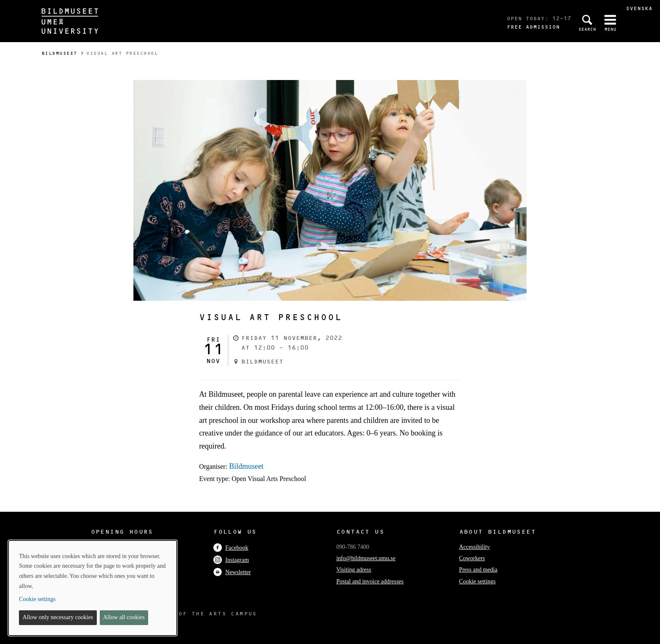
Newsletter (232, 572)
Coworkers (472, 558)
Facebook (231, 548)
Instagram (231, 560)
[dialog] (93, 588)
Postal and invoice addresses (370, 581)
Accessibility (475, 547)
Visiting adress (354, 570)
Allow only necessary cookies (58, 617)
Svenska (639, 8)
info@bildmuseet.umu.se (366, 558)
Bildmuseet (60, 53)
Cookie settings (478, 581)
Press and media (478, 570)
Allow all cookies (124, 617)
